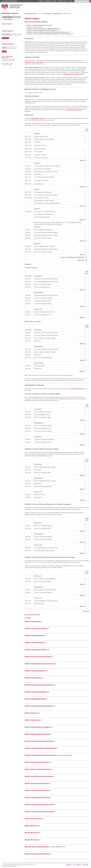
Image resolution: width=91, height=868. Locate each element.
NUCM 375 (27, 657)
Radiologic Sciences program (75, 110)
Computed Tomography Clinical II (40, 790)
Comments (79, 865)
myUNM (60, 1)
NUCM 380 (27, 664)
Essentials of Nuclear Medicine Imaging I (42, 685)
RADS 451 (27, 812)
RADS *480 (28, 847)
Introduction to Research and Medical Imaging (43, 748)
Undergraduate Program (37, 118)
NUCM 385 (27, 671)
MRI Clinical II (34, 833)
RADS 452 (27, 819)
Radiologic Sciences (10, 13)
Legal (74, 865)
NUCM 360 (27, 643)
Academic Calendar (7, 24)
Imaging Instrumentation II (38, 671)
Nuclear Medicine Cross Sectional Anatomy (43, 664)
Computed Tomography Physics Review (41, 776)
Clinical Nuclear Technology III (39, 692)
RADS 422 (27, 797)
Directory (65, 1)
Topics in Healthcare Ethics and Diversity (42, 741)
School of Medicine (47, 13)
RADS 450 (27, 805)
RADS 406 (27, 755)
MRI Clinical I (34, 826)
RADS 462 (27, 840)
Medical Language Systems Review (40, 734)
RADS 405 (27, 748)
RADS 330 (27, 713)
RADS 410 (27, 762)
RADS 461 (27, 833)
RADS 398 (27, 741)
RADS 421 (27, 790)
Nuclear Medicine (8, 19)
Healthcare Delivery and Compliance (41, 727)
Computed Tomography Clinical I (40, 783)
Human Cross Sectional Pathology (40, 854)
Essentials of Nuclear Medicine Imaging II (42, 706)
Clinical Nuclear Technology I (39, 628)
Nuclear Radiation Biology (38, 699)
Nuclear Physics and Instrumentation (41, 657)
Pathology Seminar (36, 678)
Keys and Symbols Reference (32, 615)
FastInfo (54, 1)
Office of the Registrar (7, 57)
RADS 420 (27, 783)
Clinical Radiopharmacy (37, 636)
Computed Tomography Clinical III (40, 797)
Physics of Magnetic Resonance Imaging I (42, 805)
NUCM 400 (27, 692)
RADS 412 (27, 776)
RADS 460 (27, 826)
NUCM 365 (27, 650)
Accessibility (69, 865)
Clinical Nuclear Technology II (39, 650)
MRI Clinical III (35, 840)
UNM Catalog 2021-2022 (30, 13)
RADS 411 (27, 769)
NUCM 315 (27, 621)
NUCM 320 (27, 628)
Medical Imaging (8, 17)
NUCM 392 (27, 678)
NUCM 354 (27, 636)
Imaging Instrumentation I (38, 643)
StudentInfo (48, 1)
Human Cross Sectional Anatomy (40, 847)
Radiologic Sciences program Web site (34, 62)
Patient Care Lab (35, 720)
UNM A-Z (41, 1)
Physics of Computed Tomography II (41, 769)
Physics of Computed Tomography (40, 762)
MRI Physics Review (36, 819)
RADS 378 (27, 727)
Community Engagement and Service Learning (43, 755)
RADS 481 (27, 854)
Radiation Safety (35, 621)
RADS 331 (27, 720)
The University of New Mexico (10, 1)
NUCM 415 (27, 706)
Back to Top (86, 611)
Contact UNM (85, 865)
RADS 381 (27, 734)
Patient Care (34, 713)
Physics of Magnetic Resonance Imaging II (42, 812)
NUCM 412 (27, 699)
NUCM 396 (27, 685)
